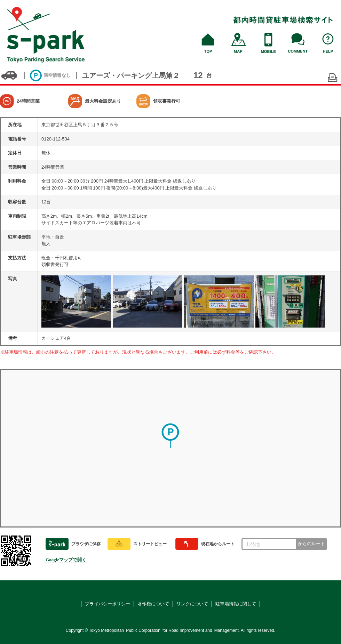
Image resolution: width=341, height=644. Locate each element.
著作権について (153, 604)
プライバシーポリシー (108, 604)
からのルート (311, 544)
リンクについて (192, 604)
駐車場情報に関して (236, 604)
